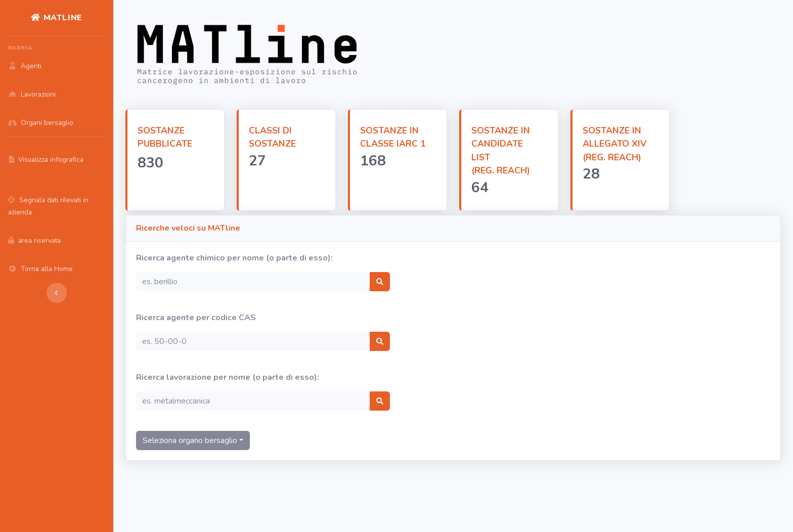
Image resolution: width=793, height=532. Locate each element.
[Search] (253, 282)
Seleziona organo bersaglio (190, 440)
